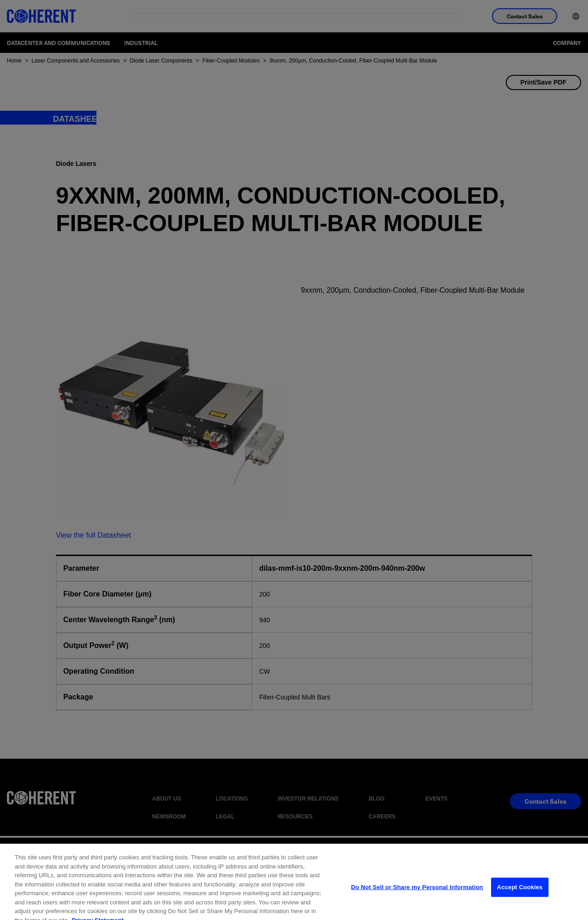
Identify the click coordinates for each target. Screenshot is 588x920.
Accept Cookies (520, 894)
